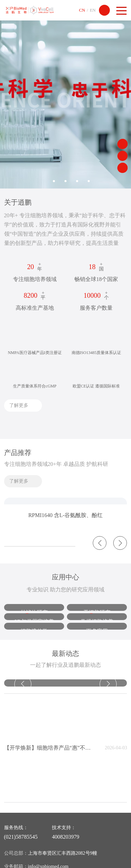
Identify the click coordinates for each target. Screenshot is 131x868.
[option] (65, 102)
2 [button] (54, 181)
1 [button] (42, 181)
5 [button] (89, 181)
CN (82, 10)
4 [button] (77, 181)
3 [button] (65, 181)
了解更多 (19, 405)
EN (93, 10)
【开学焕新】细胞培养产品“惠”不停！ (49, 748)
